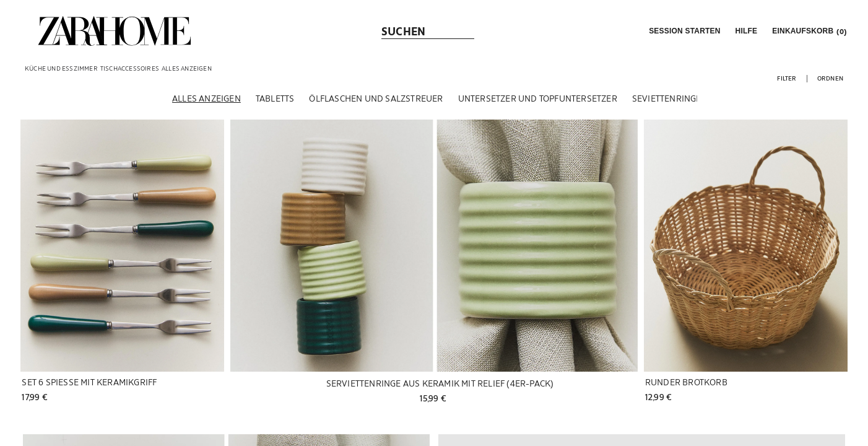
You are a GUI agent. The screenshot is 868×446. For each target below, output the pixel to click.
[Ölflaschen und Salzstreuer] (376, 98)
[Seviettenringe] (667, 98)
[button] (683, 31)
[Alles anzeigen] (206, 98)
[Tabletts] (275, 98)
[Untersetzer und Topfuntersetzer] (538, 98)
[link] (115, 31)
